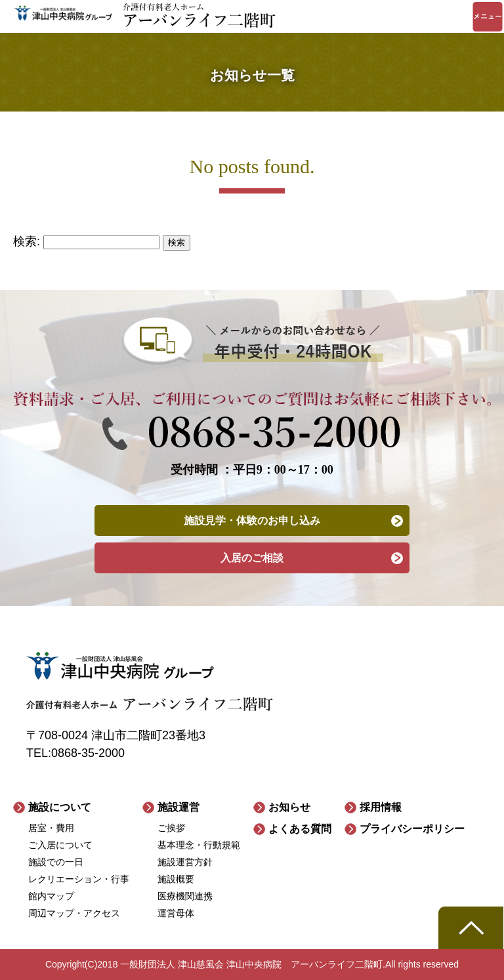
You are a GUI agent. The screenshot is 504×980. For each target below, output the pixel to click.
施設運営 (178, 807)
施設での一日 (56, 862)
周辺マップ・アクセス (74, 913)
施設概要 (176, 879)
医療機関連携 (185, 896)
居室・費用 (51, 828)
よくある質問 (300, 829)
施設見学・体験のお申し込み (252, 521)
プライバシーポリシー (412, 829)
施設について (60, 807)
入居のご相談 (252, 558)
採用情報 (381, 807)
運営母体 (176, 913)
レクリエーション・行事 (79, 879)
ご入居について (60, 845)
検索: (27, 241)
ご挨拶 (171, 828)
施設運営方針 (185, 862)
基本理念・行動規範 (199, 845)
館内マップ (51, 896)
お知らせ (289, 807)
